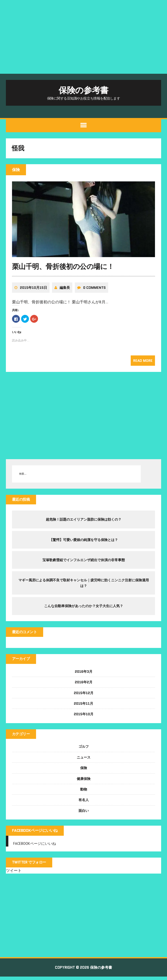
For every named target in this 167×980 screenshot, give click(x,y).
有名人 (84, 803)
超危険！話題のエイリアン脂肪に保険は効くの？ (84, 521)
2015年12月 (84, 695)
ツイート (14, 873)
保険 (84, 771)
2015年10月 (84, 717)
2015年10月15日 (34, 289)
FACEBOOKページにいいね (35, 833)
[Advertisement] (83, 37)
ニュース (84, 760)
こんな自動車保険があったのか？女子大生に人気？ (84, 608)
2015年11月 (83, 706)
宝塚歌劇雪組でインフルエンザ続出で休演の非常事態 (84, 562)
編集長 (65, 289)
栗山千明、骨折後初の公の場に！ (63, 268)
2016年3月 (84, 674)
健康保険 (84, 781)
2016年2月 (84, 685)
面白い (84, 813)
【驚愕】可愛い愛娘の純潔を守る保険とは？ (84, 542)
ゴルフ (84, 749)
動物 (84, 792)
